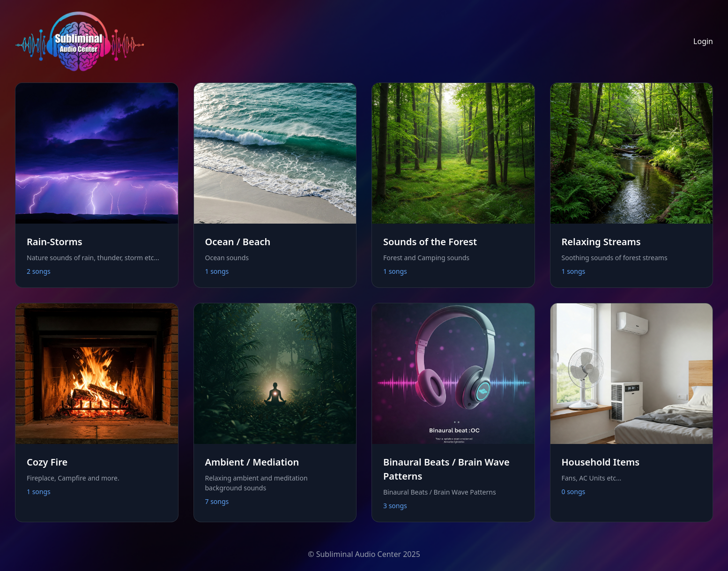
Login (703, 41)
